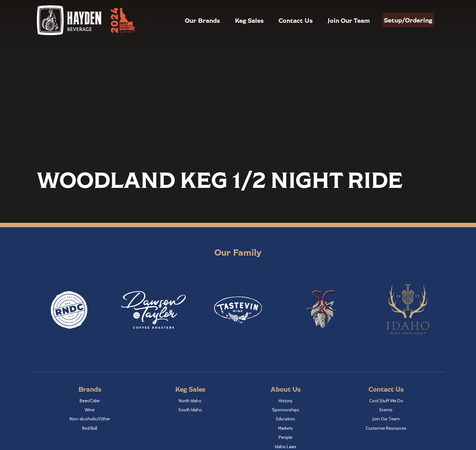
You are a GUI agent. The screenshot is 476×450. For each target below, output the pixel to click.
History (285, 401)
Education (286, 419)
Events (386, 410)
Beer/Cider (90, 401)
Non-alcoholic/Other (90, 419)
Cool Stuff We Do (386, 401)
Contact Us (284, 20)
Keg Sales (238, 20)
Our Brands (191, 20)
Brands (90, 389)
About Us (285, 389)
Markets (285, 428)
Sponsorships (286, 410)
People (285, 437)
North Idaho (190, 401)
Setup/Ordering (402, 20)
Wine (90, 410)
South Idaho (190, 410)
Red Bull (90, 428)
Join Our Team (337, 20)
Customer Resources (386, 428)
